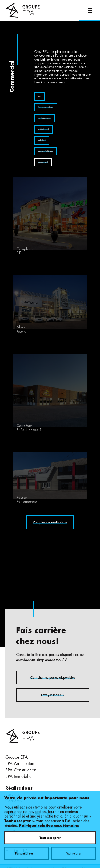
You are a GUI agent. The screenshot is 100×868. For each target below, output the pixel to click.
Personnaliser (26, 780)
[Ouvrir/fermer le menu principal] (90, 10)
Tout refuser (74, 780)
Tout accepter (50, 764)
